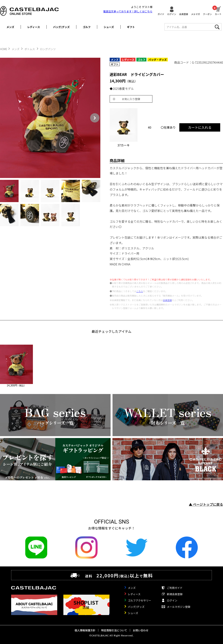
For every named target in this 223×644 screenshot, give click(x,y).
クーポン (207, 14)
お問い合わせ (141, 630)
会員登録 (184, 14)
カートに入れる (200, 127)
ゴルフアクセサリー (139, 600)
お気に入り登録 (131, 99)
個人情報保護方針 (85, 630)
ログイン (172, 14)
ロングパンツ (48, 49)
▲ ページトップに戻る (206, 504)
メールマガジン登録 (179, 607)
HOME (4, 49)
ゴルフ (87, 27)
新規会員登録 (175, 594)
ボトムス (30, 49)
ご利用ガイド (175, 588)
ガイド (161, 14)
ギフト (131, 27)
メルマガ (195, 14)
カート (218, 10)
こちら (140, 291)
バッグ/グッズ (61, 27)
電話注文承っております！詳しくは (128, 11)
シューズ (109, 27)
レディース (34, 27)
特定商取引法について (114, 630)
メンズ (10, 27)
